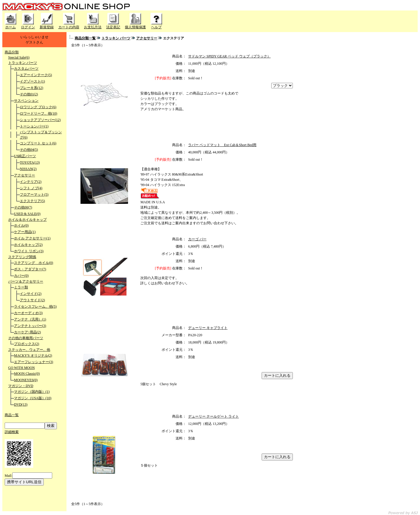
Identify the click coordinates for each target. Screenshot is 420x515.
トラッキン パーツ (23, 63)
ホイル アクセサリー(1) (32, 238)
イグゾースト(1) (32, 81)
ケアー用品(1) (25, 232)
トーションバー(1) (34, 126)
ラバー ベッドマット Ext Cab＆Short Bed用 (222, 145)
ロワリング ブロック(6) (38, 107)
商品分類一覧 (85, 38)
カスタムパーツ (26, 69)
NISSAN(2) (28, 169)
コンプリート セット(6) (38, 143)
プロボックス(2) (27, 344)
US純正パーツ (25, 156)
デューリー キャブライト (208, 328)
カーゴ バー (197, 239)
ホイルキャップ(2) (28, 245)
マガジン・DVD (21, 386)
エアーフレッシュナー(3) (34, 362)
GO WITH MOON (21, 368)
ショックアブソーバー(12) (40, 120)
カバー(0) (21, 276)
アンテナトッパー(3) (30, 326)
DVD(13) (21, 404)
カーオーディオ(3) (28, 313)
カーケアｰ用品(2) (27, 332)
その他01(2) (29, 94)
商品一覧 (12, 415)
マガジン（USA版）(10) (33, 398)
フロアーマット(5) (34, 195)
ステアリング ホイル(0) (34, 263)
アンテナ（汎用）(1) (30, 319)
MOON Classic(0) (27, 374)
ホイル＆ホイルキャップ (27, 220)
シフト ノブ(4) (31, 188)
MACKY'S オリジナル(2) (33, 355)
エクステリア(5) (32, 201)
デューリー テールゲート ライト (213, 416)
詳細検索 (12, 432)
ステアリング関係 (22, 257)
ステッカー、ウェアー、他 (29, 350)
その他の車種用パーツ (26, 338)
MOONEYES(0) (26, 380)
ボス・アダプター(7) (30, 269)
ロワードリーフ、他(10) (38, 113)
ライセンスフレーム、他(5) (35, 306)
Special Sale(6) (19, 57)
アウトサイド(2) (32, 300)
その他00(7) (23, 207)
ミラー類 (21, 287)
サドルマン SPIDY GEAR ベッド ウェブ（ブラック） (229, 56)
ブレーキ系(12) (32, 88)
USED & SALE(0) (27, 214)
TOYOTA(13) (30, 162)
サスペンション (26, 101)
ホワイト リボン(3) (29, 251)
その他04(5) (29, 150)
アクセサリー (24, 175)
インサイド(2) (31, 294)
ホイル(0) (21, 225)
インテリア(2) (31, 182)
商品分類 (12, 52)
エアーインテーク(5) (36, 75)
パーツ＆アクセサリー (26, 281)
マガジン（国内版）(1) (32, 392)
